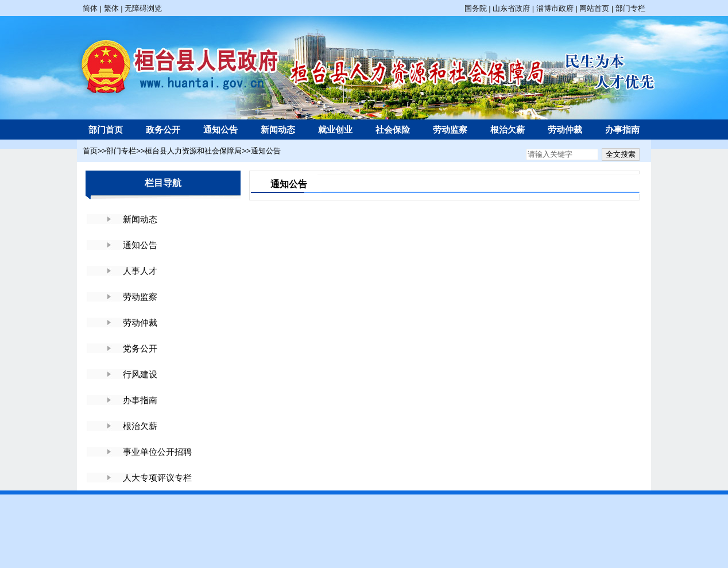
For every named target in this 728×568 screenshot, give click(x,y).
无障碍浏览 (143, 8)
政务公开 (163, 130)
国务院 (476, 8)
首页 (90, 151)
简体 (90, 8)
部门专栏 (630, 8)
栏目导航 (163, 183)
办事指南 (622, 130)
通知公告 (220, 130)
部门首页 (106, 130)
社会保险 (393, 130)
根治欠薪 (508, 130)
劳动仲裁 (565, 130)
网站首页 (594, 8)
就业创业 (335, 130)
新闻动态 (278, 130)
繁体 (111, 8)
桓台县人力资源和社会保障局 (193, 151)
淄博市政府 (555, 8)
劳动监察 (450, 130)
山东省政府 (511, 8)
